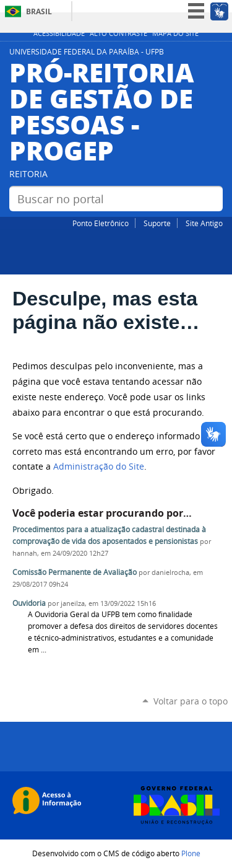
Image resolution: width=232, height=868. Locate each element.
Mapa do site (175, 33)
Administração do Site (99, 467)
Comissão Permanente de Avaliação (75, 572)
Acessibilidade (59, 33)
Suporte (157, 223)
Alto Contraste (118, 33)
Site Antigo (204, 223)
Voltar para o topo (191, 701)
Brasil (39, 11)
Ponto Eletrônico (101, 223)
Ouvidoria (29, 603)
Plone (191, 853)
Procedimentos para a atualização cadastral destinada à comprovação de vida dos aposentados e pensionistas (109, 535)
